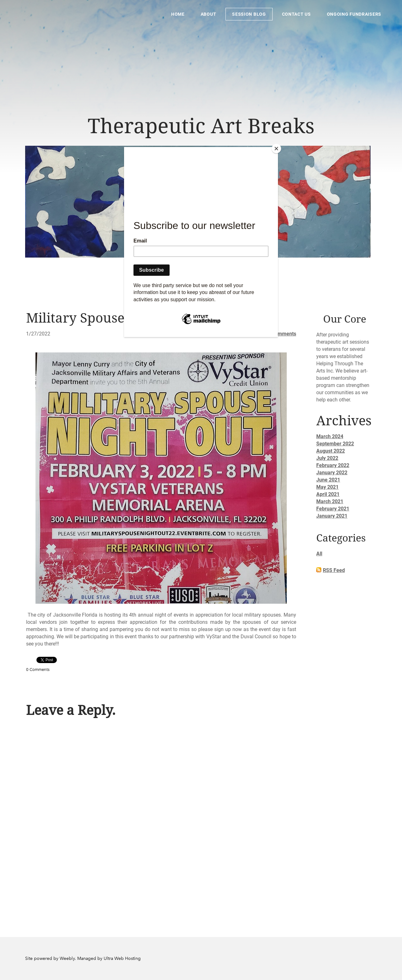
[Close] (276, 149)
